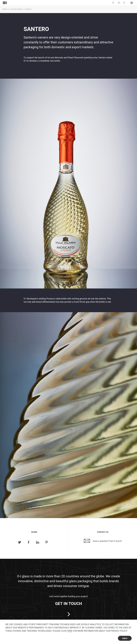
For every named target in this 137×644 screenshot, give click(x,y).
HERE (70, 631)
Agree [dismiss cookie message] (125, 638)
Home (5, 9)
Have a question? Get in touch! (103, 541)
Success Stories (16, 9)
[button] (132, 3)
